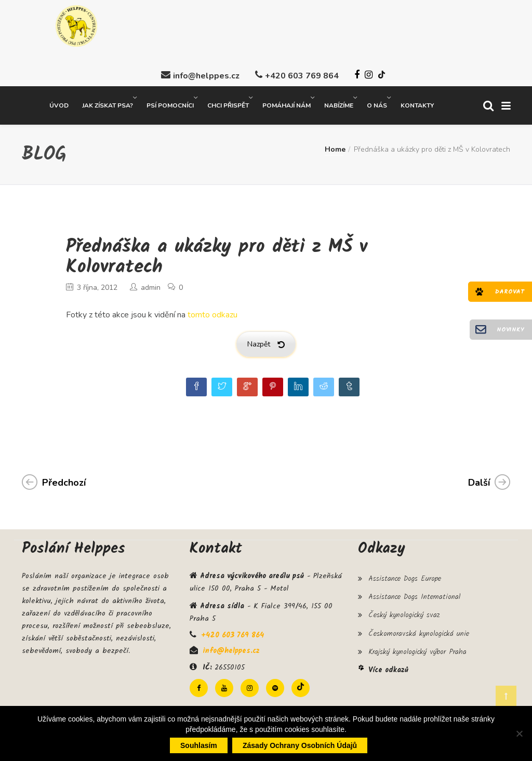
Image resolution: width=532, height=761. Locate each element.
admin (151, 286)
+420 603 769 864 (302, 75)
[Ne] (519, 733)
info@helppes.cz (206, 75)
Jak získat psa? (108, 104)
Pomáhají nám (287, 104)
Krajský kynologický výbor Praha (417, 651)
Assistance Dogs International (414, 596)
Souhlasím (199, 745)
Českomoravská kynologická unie (419, 632)
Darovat (510, 292)
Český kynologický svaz (404, 614)
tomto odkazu (212, 314)
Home (335, 148)
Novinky (510, 330)
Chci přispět (228, 104)
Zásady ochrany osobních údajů (300, 745)
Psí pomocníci (170, 104)
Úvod (59, 104)
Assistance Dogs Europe (405, 578)
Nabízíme (339, 104)
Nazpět (266, 343)
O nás (377, 104)
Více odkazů (388, 669)
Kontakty (417, 104)
